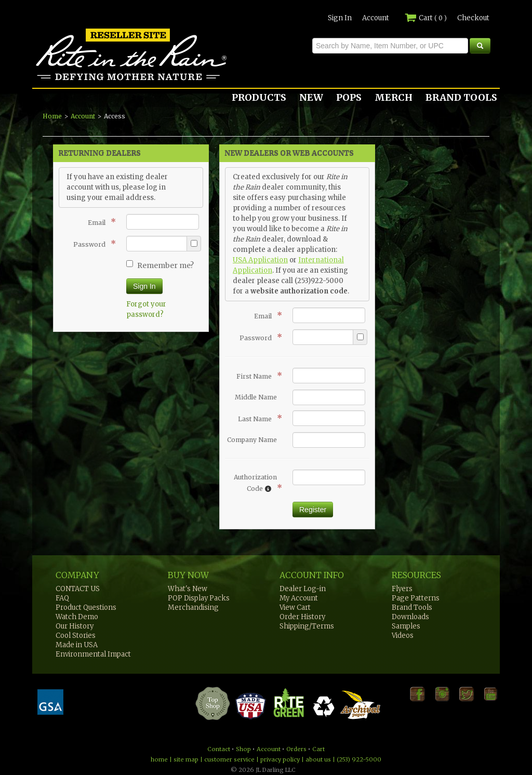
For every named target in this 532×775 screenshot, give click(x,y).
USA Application (260, 260)
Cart (426, 18)
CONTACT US (78, 589)
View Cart (295, 607)
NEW (311, 97)
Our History (75, 626)
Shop (243, 749)
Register (313, 510)
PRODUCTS (259, 97)
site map (186, 759)
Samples (406, 626)
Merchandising (193, 607)
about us (318, 759)
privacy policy (280, 759)
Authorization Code (255, 483)
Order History (302, 617)
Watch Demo (77, 617)
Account (376, 18)
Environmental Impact (93, 654)
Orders (296, 749)
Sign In (340, 18)
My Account (299, 598)
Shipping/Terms (307, 626)
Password (92, 244)
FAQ (62, 598)
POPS (349, 97)
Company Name (252, 440)
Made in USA (77, 645)
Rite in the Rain (70, 80)
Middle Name (256, 397)
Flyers (402, 589)
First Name (257, 376)
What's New (188, 589)
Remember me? (160, 265)
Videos (403, 636)
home (159, 759)
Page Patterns (416, 598)
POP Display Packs (199, 598)
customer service (229, 759)
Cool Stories (76, 636)
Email (99, 222)
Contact (219, 749)
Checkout (473, 18)
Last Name (257, 418)
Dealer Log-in (303, 589)
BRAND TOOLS (461, 97)
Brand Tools (412, 607)
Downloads (410, 617)
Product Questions (86, 607)
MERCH (394, 97)
